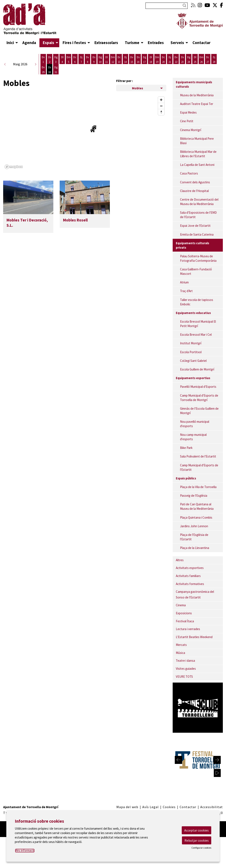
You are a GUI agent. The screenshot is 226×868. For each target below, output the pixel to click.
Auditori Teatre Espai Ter (197, 104)
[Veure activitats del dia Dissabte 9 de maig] (94, 60)
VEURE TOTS (184, 677)
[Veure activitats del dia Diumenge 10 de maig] (100, 60)
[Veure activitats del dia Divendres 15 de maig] (132, 60)
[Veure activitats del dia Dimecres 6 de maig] (75, 60)
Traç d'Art (186, 291)
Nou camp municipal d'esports (193, 437)
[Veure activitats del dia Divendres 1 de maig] (43, 60)
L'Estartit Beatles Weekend (194, 637)
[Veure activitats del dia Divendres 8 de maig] (87, 60)
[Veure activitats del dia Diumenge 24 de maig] (189, 60)
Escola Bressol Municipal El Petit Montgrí (198, 324)
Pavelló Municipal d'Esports (198, 387)
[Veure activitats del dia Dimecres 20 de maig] (163, 60)
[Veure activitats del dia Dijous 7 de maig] (81, 60)
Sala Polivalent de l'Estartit (198, 456)
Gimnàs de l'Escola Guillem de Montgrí (199, 411)
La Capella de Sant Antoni (197, 165)
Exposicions (184, 613)
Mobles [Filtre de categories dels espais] (138, 88)
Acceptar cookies (196, 830)
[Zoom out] (161, 106)
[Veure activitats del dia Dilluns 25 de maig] (195, 60)
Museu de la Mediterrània (197, 95)
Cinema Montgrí (191, 130)
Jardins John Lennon (194, 526)
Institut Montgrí (191, 343)
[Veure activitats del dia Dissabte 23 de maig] (182, 60)
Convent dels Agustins (195, 182)
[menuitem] (193, 5)
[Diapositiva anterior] (178, 760)
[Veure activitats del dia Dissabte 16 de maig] (138, 60)
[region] (85, 133)
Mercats (181, 645)
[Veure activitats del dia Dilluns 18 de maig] (151, 60)
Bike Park (186, 448)
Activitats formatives (190, 584)
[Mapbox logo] (14, 167)
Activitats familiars (188, 576)
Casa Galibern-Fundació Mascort (196, 271)
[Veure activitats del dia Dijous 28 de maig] (214, 60)
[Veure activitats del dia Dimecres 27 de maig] (208, 60)
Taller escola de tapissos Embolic (197, 302)
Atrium (184, 282)
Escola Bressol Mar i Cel (196, 335)
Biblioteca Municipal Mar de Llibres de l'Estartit (198, 154)
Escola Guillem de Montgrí (197, 369)
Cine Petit (187, 121)
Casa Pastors (189, 173)
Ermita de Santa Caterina (197, 234)
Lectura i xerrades (188, 629)
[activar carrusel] (217, 773)
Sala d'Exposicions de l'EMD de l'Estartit (198, 215)
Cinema (181, 605)
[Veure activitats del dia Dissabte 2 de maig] (50, 60)
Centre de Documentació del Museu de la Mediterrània (199, 202)
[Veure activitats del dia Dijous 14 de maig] (125, 60)
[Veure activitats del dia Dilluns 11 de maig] (106, 60)
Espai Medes (188, 112)
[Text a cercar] (167, 6)
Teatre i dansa (185, 661)
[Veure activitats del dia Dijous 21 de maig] (170, 60)
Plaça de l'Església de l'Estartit (194, 537)
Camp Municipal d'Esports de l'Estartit (199, 467)
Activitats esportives (190, 568)
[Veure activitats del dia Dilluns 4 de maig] (62, 60)
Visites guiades (186, 669)
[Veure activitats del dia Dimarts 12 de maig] (113, 60)
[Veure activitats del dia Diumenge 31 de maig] (56, 70)
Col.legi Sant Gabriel (193, 361)
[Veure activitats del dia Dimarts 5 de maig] (69, 60)
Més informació (25, 850)
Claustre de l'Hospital (194, 191)
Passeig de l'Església (194, 496)
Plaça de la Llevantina (195, 548)
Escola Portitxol (191, 352)
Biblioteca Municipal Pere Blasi (197, 141)
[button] (185, 6)
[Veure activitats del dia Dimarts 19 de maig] (157, 60)
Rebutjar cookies (197, 840)
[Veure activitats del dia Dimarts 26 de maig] (201, 60)
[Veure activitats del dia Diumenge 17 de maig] (144, 60)
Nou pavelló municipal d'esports (195, 424)
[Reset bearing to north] (161, 112)
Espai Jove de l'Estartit (195, 226)
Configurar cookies (201, 848)
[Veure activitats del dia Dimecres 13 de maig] (119, 60)
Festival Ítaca (185, 621)
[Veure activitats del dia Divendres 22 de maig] (176, 60)
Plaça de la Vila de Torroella (198, 487)
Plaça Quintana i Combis (196, 517)
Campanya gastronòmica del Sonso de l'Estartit (195, 594)
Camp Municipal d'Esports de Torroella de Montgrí (199, 398)
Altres (180, 560)
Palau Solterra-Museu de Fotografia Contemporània (198, 258)
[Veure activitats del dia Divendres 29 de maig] (43, 70)
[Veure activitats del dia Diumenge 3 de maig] (56, 60)
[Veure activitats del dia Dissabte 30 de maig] (50, 70)
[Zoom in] (161, 100)
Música (180, 653)
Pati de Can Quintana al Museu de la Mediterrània (197, 506)
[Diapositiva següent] (217, 760)
